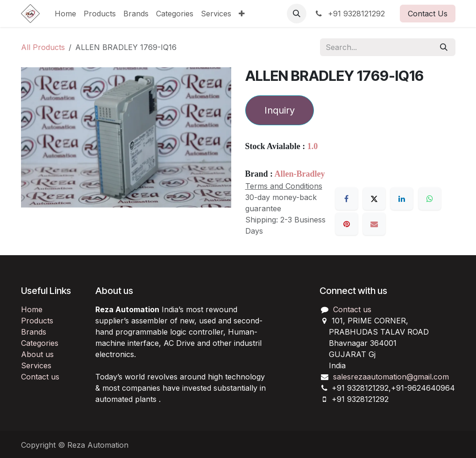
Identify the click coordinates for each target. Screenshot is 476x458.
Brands (34, 332)
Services (36, 365)
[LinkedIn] (402, 199)
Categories (40, 343)
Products (37, 321)
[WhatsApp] (430, 199)
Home (32, 309)
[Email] (374, 224)
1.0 (313, 146)
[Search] (444, 47)
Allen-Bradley (300, 174)
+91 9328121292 (349, 14)
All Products (43, 47)
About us (37, 354)
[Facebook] (347, 199)
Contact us (40, 377)
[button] (297, 14)
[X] (374, 199)
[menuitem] (65, 14)
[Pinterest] (347, 224)
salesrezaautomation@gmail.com (391, 377)
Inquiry (280, 110)
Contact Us (428, 14)
